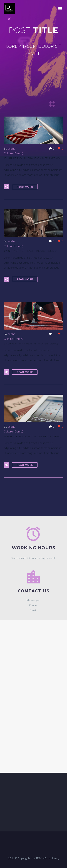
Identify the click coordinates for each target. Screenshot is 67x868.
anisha (11, 148)
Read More (25, 187)
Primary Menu (60, 8)
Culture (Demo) (13, 153)
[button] (6, 187)
